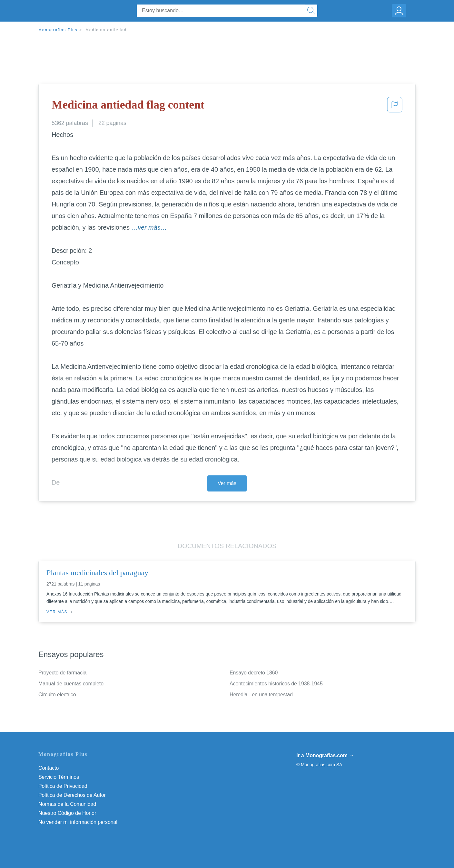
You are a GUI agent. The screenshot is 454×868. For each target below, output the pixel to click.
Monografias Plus (58, 30)
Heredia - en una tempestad (261, 695)
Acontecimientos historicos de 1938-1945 (276, 684)
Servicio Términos (59, 777)
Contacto (49, 768)
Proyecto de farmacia (62, 673)
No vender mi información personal (78, 822)
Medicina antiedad (106, 30)
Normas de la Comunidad (67, 804)
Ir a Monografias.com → (325, 755)
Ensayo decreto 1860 (254, 673)
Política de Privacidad (63, 786)
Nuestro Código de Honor (67, 813)
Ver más (227, 483)
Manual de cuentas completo (71, 684)
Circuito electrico (57, 695)
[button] (395, 107)
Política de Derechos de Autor (72, 795)
